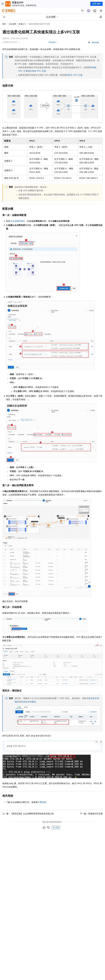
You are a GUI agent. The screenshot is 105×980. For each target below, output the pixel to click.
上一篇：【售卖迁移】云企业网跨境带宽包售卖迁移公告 (28, 814)
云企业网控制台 (18, 221)
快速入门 (22, 24)
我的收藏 (95, 43)
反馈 (56, 828)
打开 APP (96, 4)
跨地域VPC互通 (38, 71)
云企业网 (12, 24)
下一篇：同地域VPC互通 (91, 814)
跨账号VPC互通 (74, 75)
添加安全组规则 (28, 702)
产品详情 (52, 42)
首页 (4, 24)
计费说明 (42, 802)
